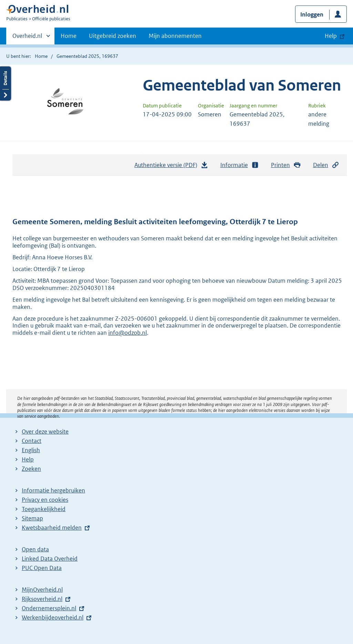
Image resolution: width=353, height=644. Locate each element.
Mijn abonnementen (175, 36)
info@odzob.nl (128, 333)
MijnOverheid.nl (42, 590)
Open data (35, 549)
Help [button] (331, 36)
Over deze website (45, 432)
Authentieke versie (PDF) (171, 167)
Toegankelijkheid (44, 509)
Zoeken (31, 469)
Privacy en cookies (45, 500)
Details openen (6, 84)
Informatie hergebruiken (53, 490)
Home (69, 36)
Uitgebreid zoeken (113, 36)
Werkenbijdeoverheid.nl (53, 617)
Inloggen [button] (312, 14)
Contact (32, 441)
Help (28, 459)
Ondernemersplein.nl (49, 608)
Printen (286, 165)
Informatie (240, 165)
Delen (326, 165)
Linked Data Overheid (50, 559)
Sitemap (32, 518)
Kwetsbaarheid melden (52, 528)
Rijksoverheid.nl (42, 599)
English (31, 450)
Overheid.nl (27, 38)
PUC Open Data (42, 568)
